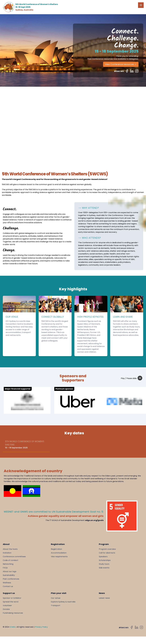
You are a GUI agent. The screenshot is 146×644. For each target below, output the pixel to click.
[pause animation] (140, 378)
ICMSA (13, 627)
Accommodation (59, 553)
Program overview (107, 549)
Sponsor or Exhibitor (12, 598)
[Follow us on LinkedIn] (132, 71)
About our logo (10, 571)
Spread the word (11, 602)
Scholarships (105, 560)
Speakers (103, 557)
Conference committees (14, 557)
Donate (6, 609)
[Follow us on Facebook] (127, 71)
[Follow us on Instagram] (137, 71)
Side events (104, 568)
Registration (56, 549)
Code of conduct (11, 560)
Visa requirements (59, 557)
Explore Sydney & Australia (63, 602)
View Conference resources (121, 64)
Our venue (56, 598)
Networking (8, 564)
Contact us (8, 586)
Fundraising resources (13, 613)
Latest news (104, 598)
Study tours (104, 564)
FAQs (5, 568)
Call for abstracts (107, 553)
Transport (56, 605)
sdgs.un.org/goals (94, 520)
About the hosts (10, 549)
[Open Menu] (141, 5)
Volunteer (7, 605)
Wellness (7, 583)
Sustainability (9, 575)
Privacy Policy (41, 627)
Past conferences (11, 579)
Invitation (7, 553)
